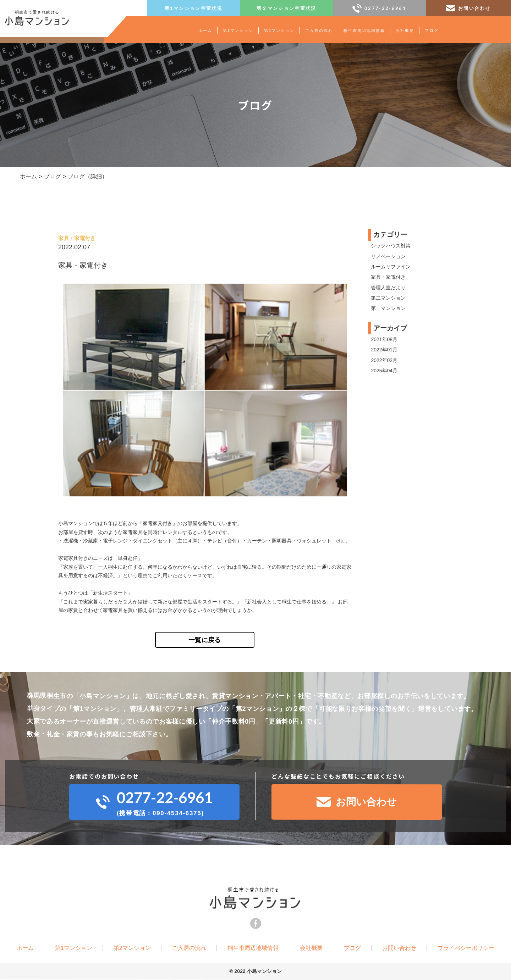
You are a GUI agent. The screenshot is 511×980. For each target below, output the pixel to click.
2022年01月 (384, 350)
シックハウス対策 (391, 246)
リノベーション (388, 256)
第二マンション (388, 298)
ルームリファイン (391, 267)
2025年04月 (384, 371)
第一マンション (388, 308)
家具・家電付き (388, 277)
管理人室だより (388, 288)
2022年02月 (384, 360)
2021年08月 (384, 339)
